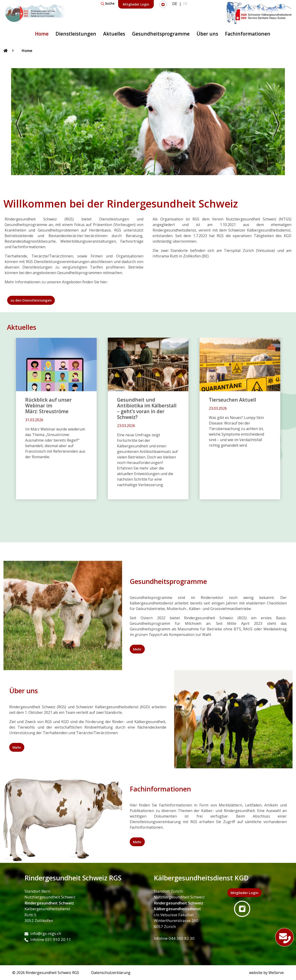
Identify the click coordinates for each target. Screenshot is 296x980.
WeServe (276, 973)
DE (175, 4)
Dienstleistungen (76, 34)
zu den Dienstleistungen (31, 300)
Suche (108, 3)
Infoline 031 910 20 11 (48, 939)
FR (185, 4)
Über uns (207, 34)
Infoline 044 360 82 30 (174, 938)
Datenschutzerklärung (111, 973)
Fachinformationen (248, 34)
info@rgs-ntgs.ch (43, 933)
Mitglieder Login (136, 4)
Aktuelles (114, 34)
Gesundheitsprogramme (161, 34)
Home (42, 34)
